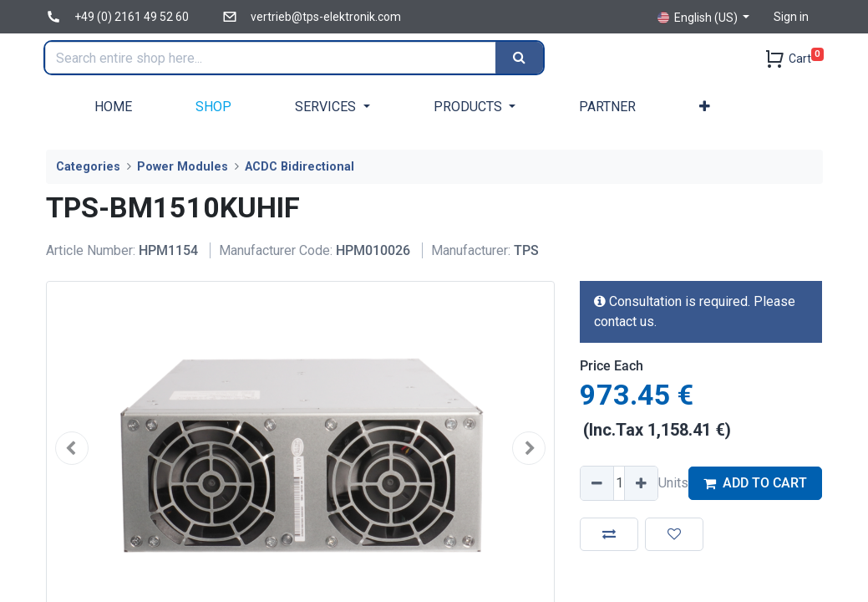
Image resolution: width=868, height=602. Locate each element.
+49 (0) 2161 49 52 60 (132, 17)
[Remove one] (597, 483)
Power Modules (183, 167)
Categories (88, 167)
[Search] (522, 58)
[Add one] (641, 483)
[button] (705, 107)
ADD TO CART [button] (755, 483)
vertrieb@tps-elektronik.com (326, 17)
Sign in (791, 17)
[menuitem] (113, 107)
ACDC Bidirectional (299, 167)
